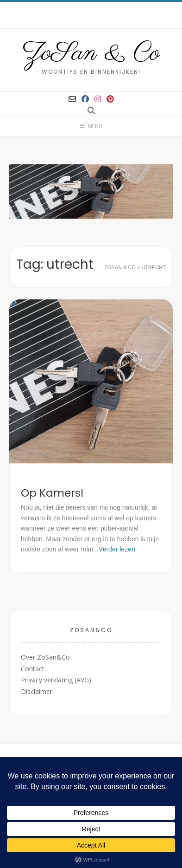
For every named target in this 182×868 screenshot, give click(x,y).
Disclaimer (37, 691)
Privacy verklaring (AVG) (56, 680)
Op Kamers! (52, 493)
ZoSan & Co (91, 53)
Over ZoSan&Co (45, 657)
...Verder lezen (114, 549)
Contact (33, 669)
